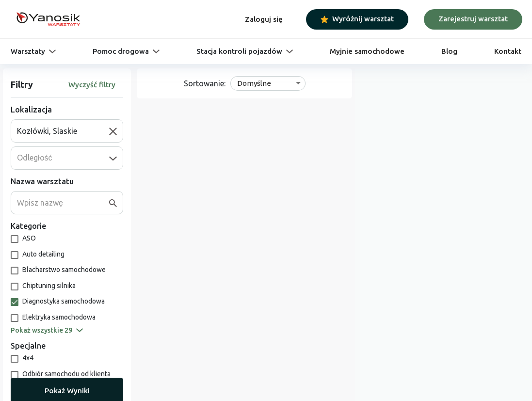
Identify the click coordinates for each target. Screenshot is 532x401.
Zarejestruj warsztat (473, 19)
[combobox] (63, 131)
